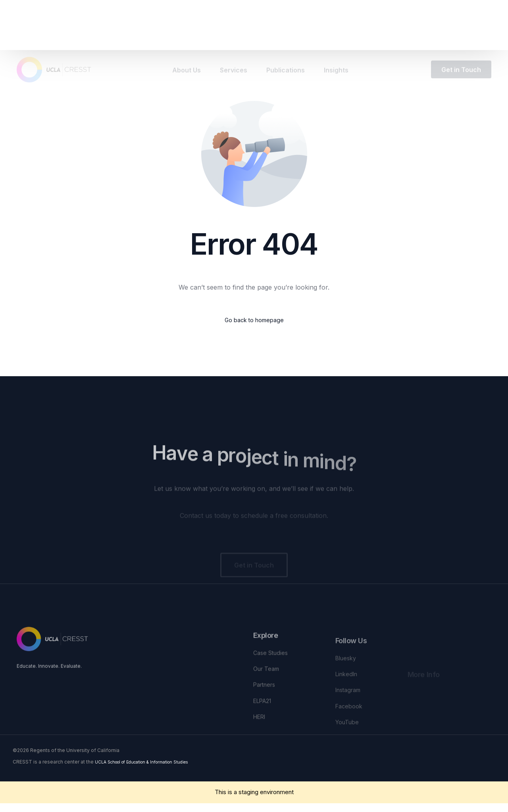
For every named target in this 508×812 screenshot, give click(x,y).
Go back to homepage (254, 321)
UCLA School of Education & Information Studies (151, 770)
